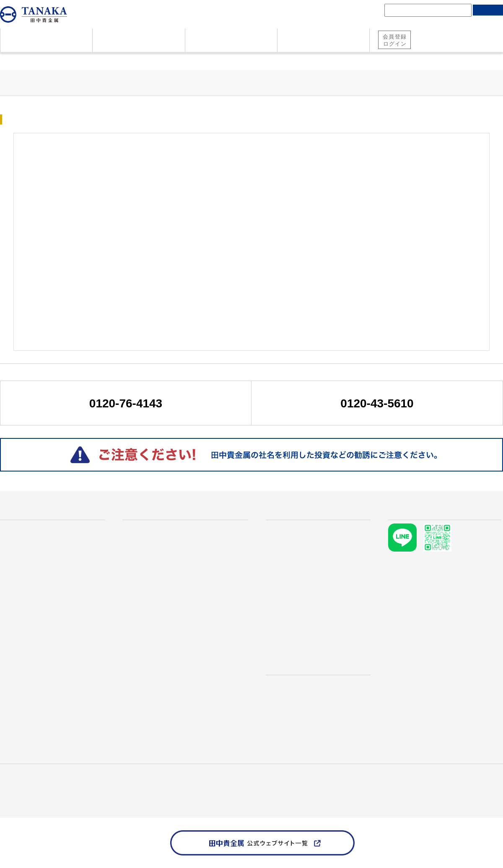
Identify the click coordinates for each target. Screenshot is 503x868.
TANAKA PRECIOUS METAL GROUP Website (60, 800)
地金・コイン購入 (475, 45)
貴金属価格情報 (48, 60)
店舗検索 (281, 658)
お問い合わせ (20, 613)
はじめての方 (23, 513)
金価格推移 (289, 542)
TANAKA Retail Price (297, 599)
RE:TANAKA (146, 712)
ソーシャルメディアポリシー (120, 791)
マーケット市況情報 (296, 619)
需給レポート (286, 634)
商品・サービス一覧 (156, 513)
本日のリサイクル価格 (323, 585)
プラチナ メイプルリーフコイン (177, 627)
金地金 (139, 542)
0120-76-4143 (126, 403)
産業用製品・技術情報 (63, 781)
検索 (488, 10)
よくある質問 (20, 557)
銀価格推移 (289, 571)
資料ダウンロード (27, 599)
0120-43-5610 (377, 403)
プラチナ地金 (149, 557)
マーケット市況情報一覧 (110, 60)
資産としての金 (23, 542)
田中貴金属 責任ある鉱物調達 (39, 791)
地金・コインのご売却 (34, 585)
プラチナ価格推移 (299, 557)
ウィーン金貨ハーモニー (166, 585)
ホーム (8, 60)
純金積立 (428, 45)
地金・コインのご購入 (34, 571)
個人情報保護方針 (480, 781)
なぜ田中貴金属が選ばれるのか (47, 529)
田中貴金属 (15, 781)
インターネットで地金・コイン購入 (183, 683)
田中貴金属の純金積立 (163, 669)
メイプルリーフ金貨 (159, 599)
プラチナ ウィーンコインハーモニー (183, 613)
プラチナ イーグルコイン (167, 641)
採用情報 (108, 781)
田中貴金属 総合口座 (440, 35)
